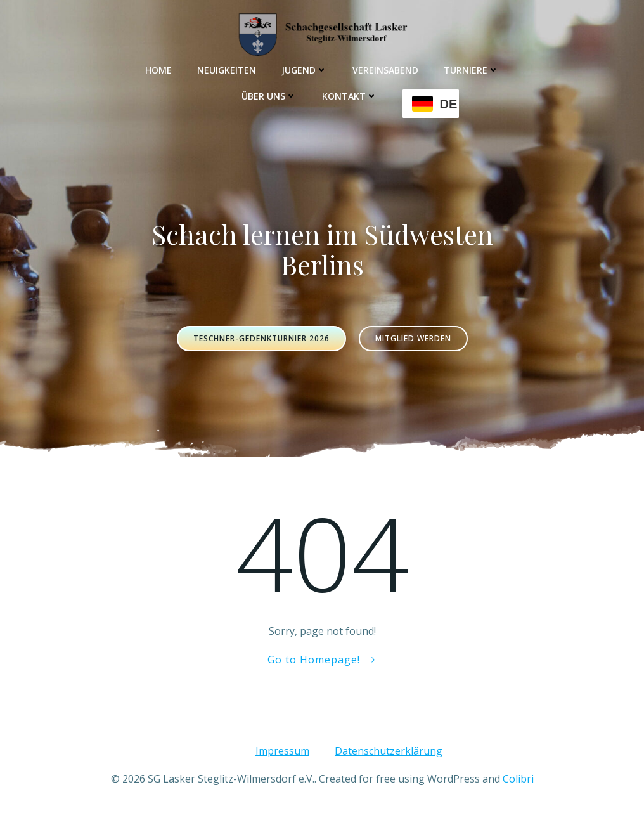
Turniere (471, 70)
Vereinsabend (385, 70)
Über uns (269, 96)
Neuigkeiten (227, 70)
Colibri (518, 779)
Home (158, 70)
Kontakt (350, 96)
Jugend (304, 70)
